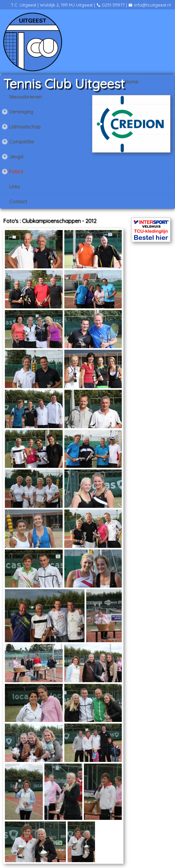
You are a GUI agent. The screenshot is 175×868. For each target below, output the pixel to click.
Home (132, 82)
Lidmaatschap (21, 127)
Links (15, 187)
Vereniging (18, 112)
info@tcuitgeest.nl (150, 5)
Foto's (13, 171)
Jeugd (13, 156)
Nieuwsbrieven (25, 97)
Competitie (18, 142)
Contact (18, 202)
